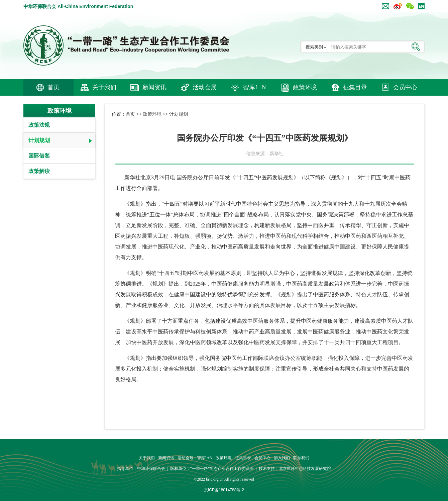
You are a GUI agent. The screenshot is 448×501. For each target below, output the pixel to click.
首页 (53, 87)
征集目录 (355, 87)
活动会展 (205, 87)
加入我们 (282, 458)
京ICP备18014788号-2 (224, 490)
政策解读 (39, 171)
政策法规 (39, 125)
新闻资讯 (154, 87)
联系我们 (301, 458)
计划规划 (39, 140)
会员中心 (405, 87)
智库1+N (254, 87)
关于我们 (104, 87)
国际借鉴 (39, 156)
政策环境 (305, 87)
